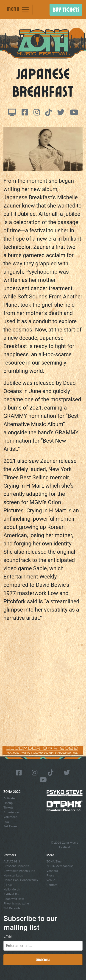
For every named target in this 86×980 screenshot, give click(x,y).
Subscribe (43, 960)
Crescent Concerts (16, 866)
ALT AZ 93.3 (12, 861)
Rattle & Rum (12, 894)
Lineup (8, 803)
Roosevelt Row (14, 899)
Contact (52, 885)
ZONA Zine (54, 861)
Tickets (8, 807)
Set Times (10, 826)
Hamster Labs (13, 875)
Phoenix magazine (16, 903)
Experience (11, 812)
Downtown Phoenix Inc (19, 871)
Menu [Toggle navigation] (18, 10)
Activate (9, 798)
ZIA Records (12, 908)
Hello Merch (12, 889)
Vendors (52, 871)
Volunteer (10, 817)
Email (8, 936)
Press (50, 875)
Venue (51, 880)
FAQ (6, 822)
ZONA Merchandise (60, 866)
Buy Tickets (66, 9)
